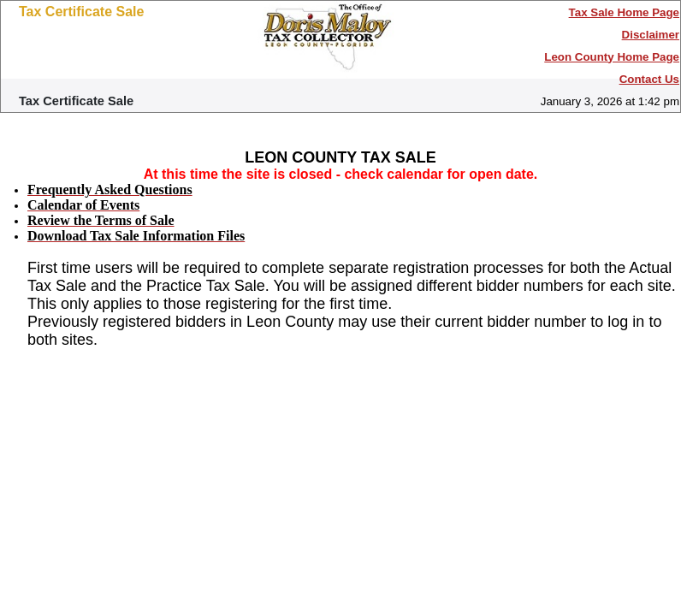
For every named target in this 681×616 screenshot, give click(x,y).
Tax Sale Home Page (624, 12)
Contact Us (649, 79)
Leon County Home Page (612, 57)
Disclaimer (651, 35)
